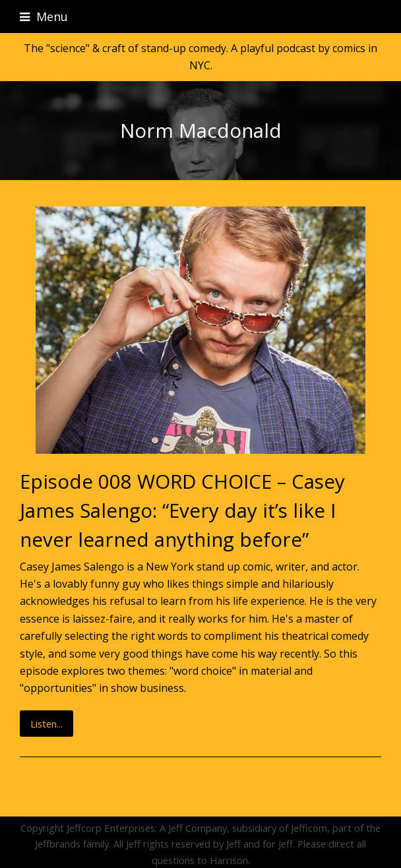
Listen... (46, 724)
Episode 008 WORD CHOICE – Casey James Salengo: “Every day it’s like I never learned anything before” (182, 511)
